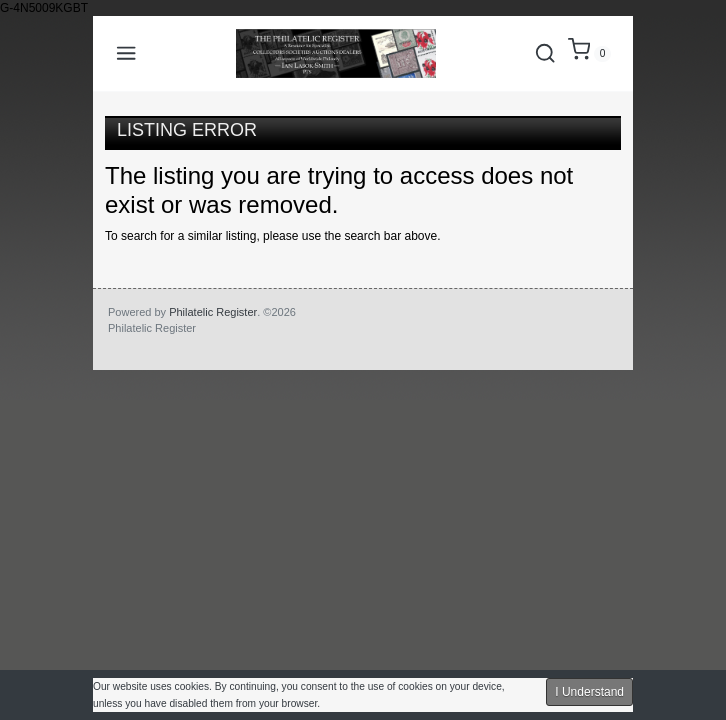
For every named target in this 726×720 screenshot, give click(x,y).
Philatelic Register (213, 312)
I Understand (589, 692)
